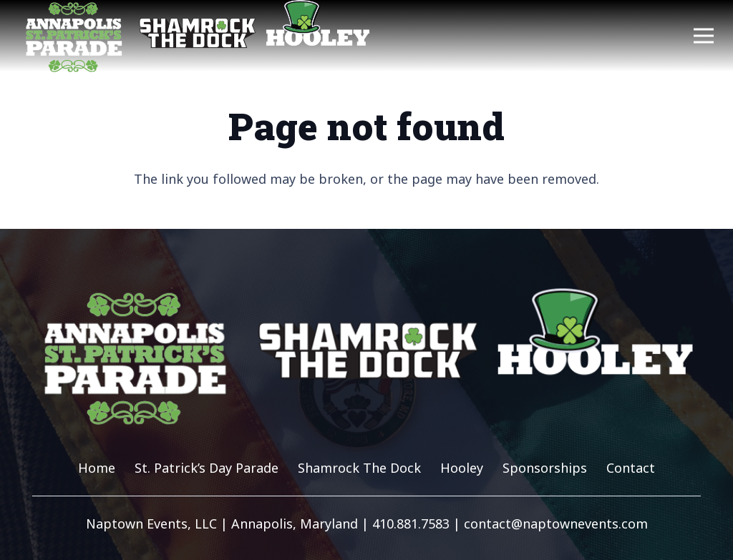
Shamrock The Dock (359, 468)
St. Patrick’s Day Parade (207, 468)
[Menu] (704, 36)
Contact (631, 468)
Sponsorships (545, 468)
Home (97, 468)
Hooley (462, 468)
